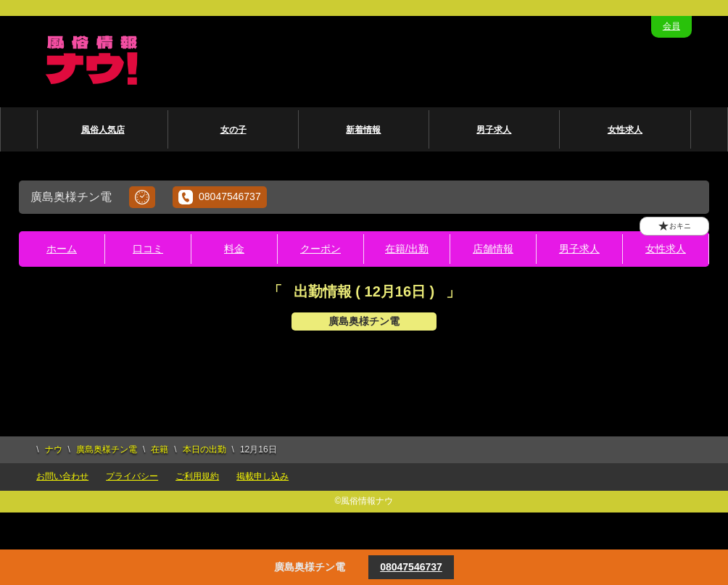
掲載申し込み (262, 476)
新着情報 (363, 130)
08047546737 (220, 197)
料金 (234, 249)
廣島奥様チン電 (107, 449)
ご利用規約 (197, 476)
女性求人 (625, 130)
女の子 (233, 130)
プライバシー (132, 476)
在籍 (160, 449)
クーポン (320, 249)
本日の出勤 (204, 449)
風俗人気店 (103, 130)
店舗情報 (493, 249)
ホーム (62, 249)
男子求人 (494, 130)
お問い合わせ (62, 476)
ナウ (54, 449)
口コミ (148, 249)
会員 (671, 26)
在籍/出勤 (407, 249)
